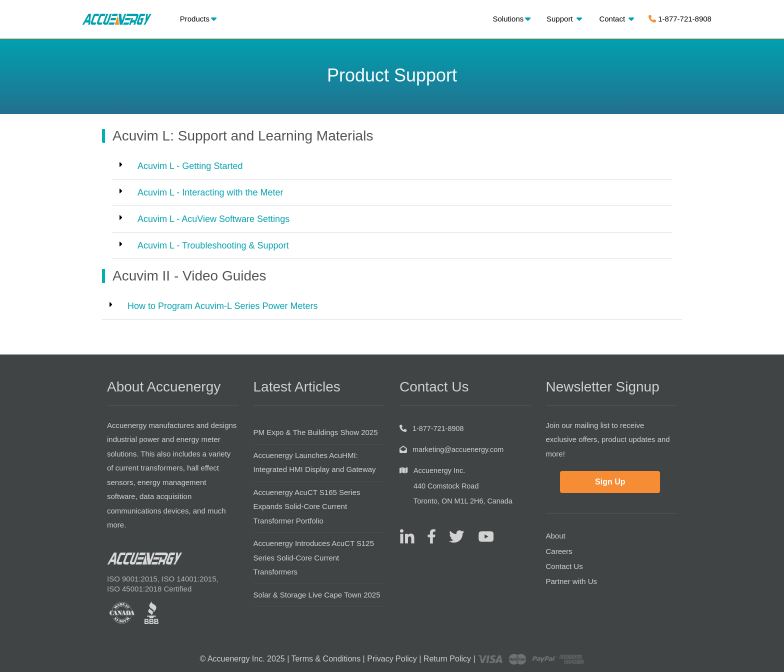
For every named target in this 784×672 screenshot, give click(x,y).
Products (198, 18)
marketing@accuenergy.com (458, 449)
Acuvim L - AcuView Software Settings (213, 219)
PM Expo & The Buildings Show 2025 (316, 432)
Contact (616, 18)
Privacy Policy (392, 659)
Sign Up (610, 482)
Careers (559, 551)
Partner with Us (572, 581)
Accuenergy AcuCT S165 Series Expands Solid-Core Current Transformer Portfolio (307, 506)
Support (564, 18)
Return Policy (447, 659)
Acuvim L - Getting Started (190, 166)
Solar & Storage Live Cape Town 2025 (317, 595)
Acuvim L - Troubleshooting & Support (213, 245)
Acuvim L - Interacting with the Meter (210, 192)
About (556, 536)
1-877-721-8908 (680, 19)
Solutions (512, 18)
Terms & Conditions (326, 659)
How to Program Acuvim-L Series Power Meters (222, 306)
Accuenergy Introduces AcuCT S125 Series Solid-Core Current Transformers (314, 557)
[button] (392, 166)
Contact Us (564, 566)
